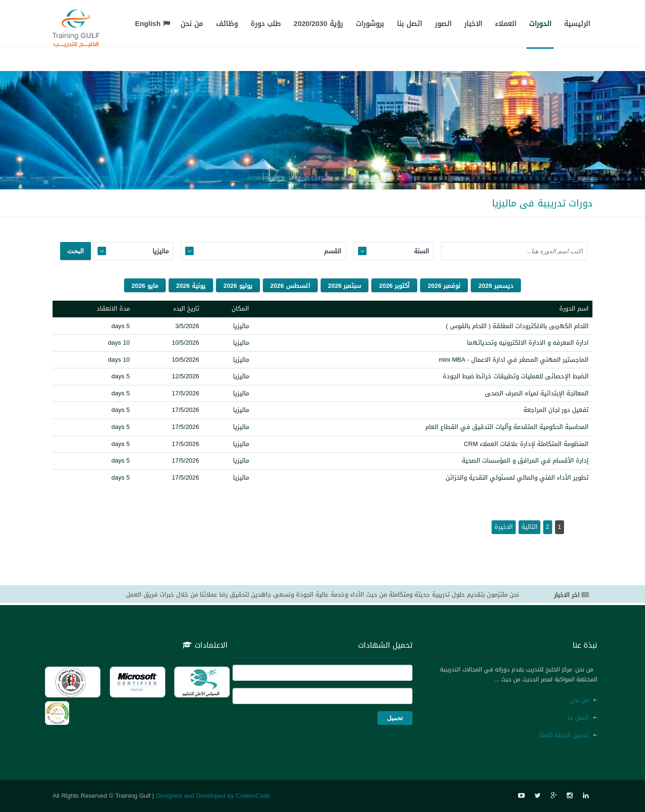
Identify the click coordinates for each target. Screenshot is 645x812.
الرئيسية (577, 24)
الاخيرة (504, 527)
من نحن (192, 24)
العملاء (506, 24)
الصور (443, 24)
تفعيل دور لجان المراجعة (556, 410)
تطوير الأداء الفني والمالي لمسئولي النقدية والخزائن (517, 477)
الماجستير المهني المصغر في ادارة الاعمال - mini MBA (514, 360)
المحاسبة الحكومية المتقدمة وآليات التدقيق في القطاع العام (507, 427)
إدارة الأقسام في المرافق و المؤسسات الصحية (525, 460)
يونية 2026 (191, 286)
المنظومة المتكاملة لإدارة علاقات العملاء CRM (526, 444)
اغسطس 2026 (290, 286)
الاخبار (473, 24)
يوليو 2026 (238, 286)
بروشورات (370, 24)
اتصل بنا (409, 24)
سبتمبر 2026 (345, 286)
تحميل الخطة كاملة (564, 735)
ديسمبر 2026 (496, 286)
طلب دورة (266, 24)
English (152, 24)
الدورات (540, 24)
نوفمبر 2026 (444, 286)
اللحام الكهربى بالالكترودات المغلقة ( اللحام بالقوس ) (517, 326)
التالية (529, 527)
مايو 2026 (145, 286)
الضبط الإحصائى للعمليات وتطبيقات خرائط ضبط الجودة (516, 376)
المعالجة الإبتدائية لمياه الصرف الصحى (537, 393)
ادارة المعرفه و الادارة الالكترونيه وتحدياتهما (528, 343)
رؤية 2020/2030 (318, 24)
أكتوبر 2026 (394, 286)
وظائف (227, 24)
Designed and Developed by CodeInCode (213, 796)
